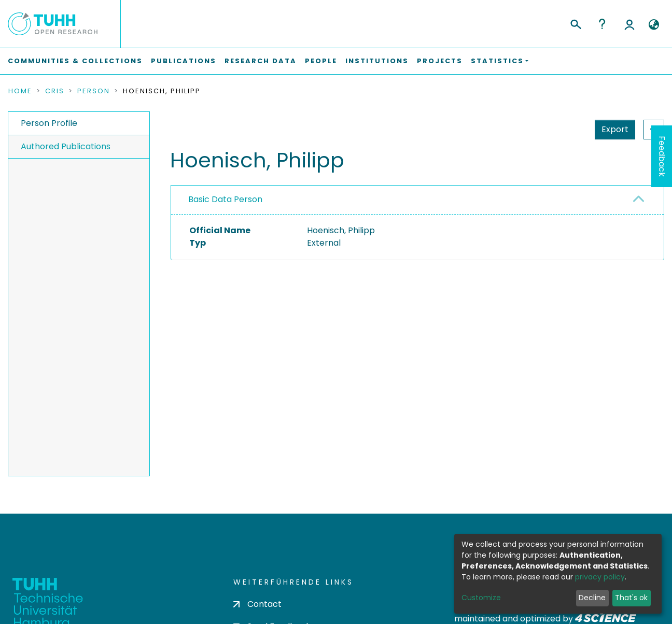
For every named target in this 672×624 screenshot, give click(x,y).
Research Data (261, 61)
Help (602, 24)
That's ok (631, 598)
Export (564, 129)
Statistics (612, 129)
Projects (440, 61)
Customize (481, 598)
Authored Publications (66, 146)
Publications (184, 61)
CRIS (55, 91)
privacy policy (600, 577)
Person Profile (49, 123)
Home (20, 91)
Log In (629, 24)
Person (94, 91)
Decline (592, 598)
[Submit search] (575, 23)
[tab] (417, 200)
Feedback (662, 156)
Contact (257, 604)
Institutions (377, 61)
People (321, 61)
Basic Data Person (225, 199)
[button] (654, 25)
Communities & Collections (75, 61)
